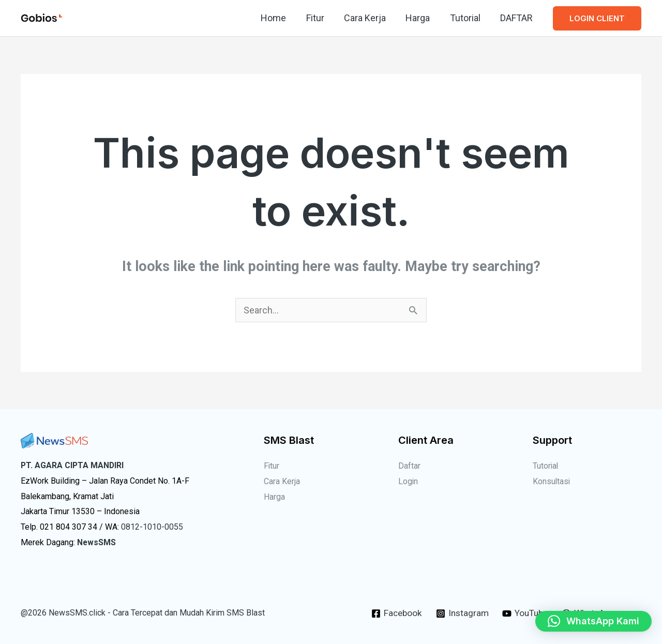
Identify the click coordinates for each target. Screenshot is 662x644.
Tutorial (467, 18)
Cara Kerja (369, 18)
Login (408, 481)
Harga (421, 18)
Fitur (320, 18)
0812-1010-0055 (152, 527)
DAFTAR (517, 18)
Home (280, 18)
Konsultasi (552, 481)
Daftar (409, 466)
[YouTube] (525, 613)
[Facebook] (393, 613)
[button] (597, 18)
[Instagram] (460, 613)
